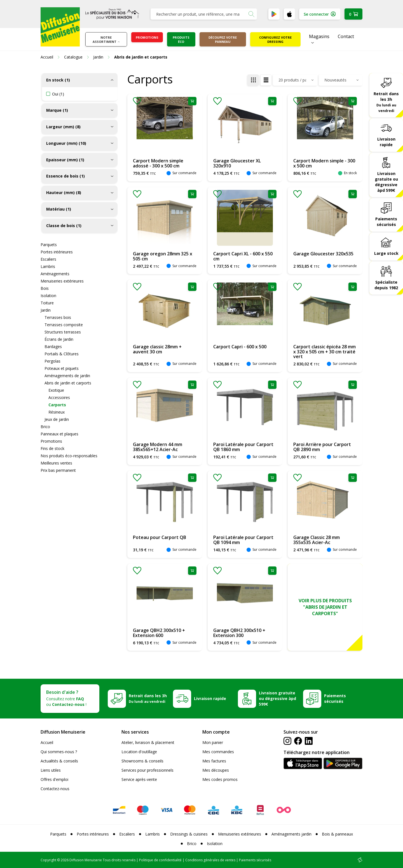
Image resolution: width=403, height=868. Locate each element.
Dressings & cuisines (189, 834)
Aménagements (55, 274)
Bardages (53, 347)
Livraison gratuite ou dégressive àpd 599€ (386, 182)
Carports (57, 405)
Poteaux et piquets (62, 368)
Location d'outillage (139, 752)
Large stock (386, 253)
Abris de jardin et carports (68, 383)
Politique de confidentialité (160, 860)
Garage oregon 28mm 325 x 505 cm (163, 256)
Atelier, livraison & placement (148, 742)
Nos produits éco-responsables (69, 456)
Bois (45, 288)
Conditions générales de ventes (210, 860)
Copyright (48, 860)
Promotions (147, 37)
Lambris (48, 266)
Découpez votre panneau (223, 39)
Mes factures (214, 761)
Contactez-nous (55, 789)
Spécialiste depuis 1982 (386, 285)
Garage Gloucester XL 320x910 (237, 163)
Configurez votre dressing (275, 39)
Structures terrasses (63, 332)
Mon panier (213, 742)
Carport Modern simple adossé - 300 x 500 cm (158, 163)
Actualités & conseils (59, 761)
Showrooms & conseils (142, 761)
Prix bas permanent (58, 470)
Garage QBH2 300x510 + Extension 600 (159, 633)
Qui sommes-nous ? (59, 752)
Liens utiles (51, 770)
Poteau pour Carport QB (160, 537)
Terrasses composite (64, 325)
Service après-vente (139, 779)
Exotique (56, 390)
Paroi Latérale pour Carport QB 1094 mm (243, 540)
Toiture (47, 303)
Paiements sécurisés (386, 222)
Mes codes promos (220, 779)
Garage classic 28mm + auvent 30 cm (157, 349)
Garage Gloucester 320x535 (323, 254)
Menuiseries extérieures (62, 281)
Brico (45, 427)
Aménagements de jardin (67, 376)
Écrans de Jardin (59, 339)
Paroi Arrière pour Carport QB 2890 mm (322, 447)
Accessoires (59, 397)
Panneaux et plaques (59, 434)
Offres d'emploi (54, 779)
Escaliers (48, 259)
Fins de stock (52, 448)
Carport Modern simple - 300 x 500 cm (324, 163)
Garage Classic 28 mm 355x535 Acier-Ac (317, 540)
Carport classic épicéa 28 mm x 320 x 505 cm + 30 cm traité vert (324, 352)
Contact (346, 36)
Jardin (46, 310)
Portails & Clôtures (62, 354)
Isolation (48, 296)
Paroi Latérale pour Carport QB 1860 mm (243, 447)
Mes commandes (218, 752)
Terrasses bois (58, 317)
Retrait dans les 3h (386, 102)
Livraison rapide (386, 142)
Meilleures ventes (56, 463)
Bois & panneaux (337, 834)
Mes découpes (216, 770)
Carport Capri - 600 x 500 (240, 347)
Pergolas (52, 361)
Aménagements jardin (291, 834)
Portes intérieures (57, 252)
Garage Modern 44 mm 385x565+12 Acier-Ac (158, 447)
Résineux (57, 412)
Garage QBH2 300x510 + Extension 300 (239, 633)
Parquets (49, 245)
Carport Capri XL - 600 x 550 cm (243, 256)
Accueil (47, 742)
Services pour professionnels (147, 770)
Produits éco (181, 39)
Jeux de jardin (57, 419)
